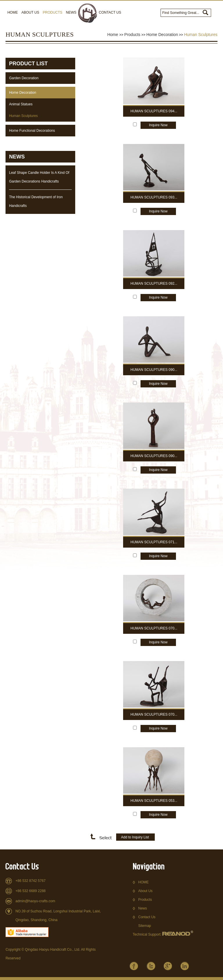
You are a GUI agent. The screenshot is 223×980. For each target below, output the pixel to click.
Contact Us (110, 12)
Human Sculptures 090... (154, 370)
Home (12, 12)
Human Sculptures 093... (154, 197)
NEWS (17, 157)
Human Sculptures (201, 35)
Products (52, 12)
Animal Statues (21, 104)
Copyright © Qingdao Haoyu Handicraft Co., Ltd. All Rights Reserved (51, 954)
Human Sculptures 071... (154, 542)
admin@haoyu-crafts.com (35, 901)
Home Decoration (162, 35)
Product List (28, 64)
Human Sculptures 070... (154, 628)
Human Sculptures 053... (154, 801)
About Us (30, 12)
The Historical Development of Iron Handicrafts (36, 201)
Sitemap (145, 926)
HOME (143, 882)
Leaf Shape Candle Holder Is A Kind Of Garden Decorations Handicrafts (39, 177)
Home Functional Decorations (32, 131)
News (71, 12)
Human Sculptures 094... (154, 111)
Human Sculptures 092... (154, 284)
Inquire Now (158, 125)
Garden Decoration (24, 78)
